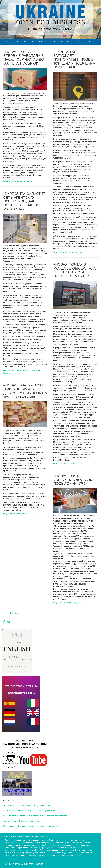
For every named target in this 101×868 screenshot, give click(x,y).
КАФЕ (8, 371)
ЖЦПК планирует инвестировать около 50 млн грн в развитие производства (35, 816)
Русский (94, 42)
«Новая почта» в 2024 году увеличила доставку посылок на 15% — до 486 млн (25, 391)
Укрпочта (79, 252)
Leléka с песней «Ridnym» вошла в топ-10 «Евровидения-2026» (29, 811)
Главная (8, 42)
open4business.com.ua (16, 864)
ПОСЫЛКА (27, 181)
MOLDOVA (59, 464)
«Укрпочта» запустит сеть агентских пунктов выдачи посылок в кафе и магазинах (24, 201)
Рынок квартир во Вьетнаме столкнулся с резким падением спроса (31, 826)
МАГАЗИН (15, 371)
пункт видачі (34, 371)
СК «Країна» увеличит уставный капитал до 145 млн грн (26, 806)
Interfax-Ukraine (35, 864)
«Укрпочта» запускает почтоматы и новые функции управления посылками (74, 59)
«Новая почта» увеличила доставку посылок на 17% (74, 480)
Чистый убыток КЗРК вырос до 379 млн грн (21, 821)
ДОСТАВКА (10, 514)
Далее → (19, 613)
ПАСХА (19, 181)
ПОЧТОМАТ (69, 252)
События (52, 42)
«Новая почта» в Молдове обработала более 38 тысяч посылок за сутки (75, 270)
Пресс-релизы (22, 42)
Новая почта (10, 181)
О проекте (64, 42)
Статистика (38, 42)
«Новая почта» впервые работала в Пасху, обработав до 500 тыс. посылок (24, 58)
